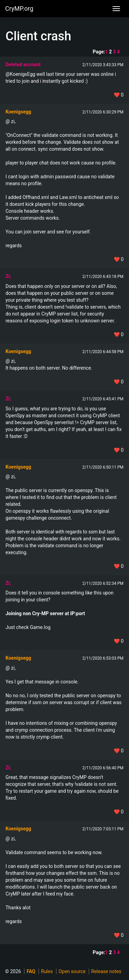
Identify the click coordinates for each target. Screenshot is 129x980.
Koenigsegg (18, 112)
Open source (72, 971)
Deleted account (23, 64)
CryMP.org (19, 8)
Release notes (106, 971)
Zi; (8, 276)
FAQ (31, 971)
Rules (47, 971)
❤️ (119, 95)
